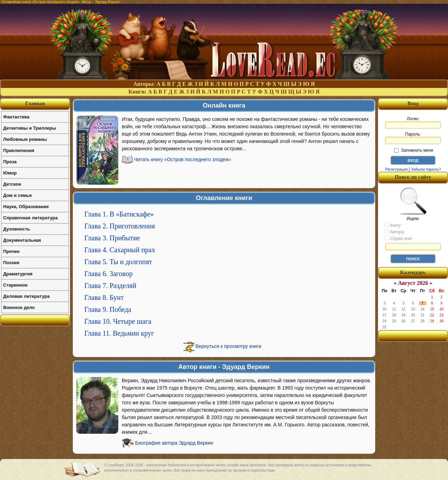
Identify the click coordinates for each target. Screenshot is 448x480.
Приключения (19, 150)
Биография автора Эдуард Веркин (174, 443)
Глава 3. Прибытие (112, 238)
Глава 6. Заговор (108, 274)
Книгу (393, 225)
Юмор (10, 173)
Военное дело (19, 307)
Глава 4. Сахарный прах (120, 250)
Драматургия (18, 274)
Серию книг (398, 238)
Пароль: (413, 138)
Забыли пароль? (426, 169)
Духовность (17, 229)
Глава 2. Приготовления (120, 226)
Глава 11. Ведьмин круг (119, 333)
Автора (394, 232)
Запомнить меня (414, 150)
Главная (35, 103)
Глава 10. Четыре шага (118, 321)
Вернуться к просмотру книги (228, 346)
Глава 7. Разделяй (110, 286)
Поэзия (11, 263)
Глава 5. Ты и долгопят (118, 262)
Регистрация (396, 169)
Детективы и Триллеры (30, 128)
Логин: (413, 123)
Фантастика (16, 117)
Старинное (15, 285)
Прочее (11, 251)
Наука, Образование (26, 207)
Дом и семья (17, 195)
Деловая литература (26, 296)
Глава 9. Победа (108, 309)
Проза (10, 162)
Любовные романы (25, 139)
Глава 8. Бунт (104, 297)
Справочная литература (30, 218)
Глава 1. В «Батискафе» (119, 214)
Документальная (22, 240)
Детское (12, 184)
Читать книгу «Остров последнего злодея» (183, 159)
